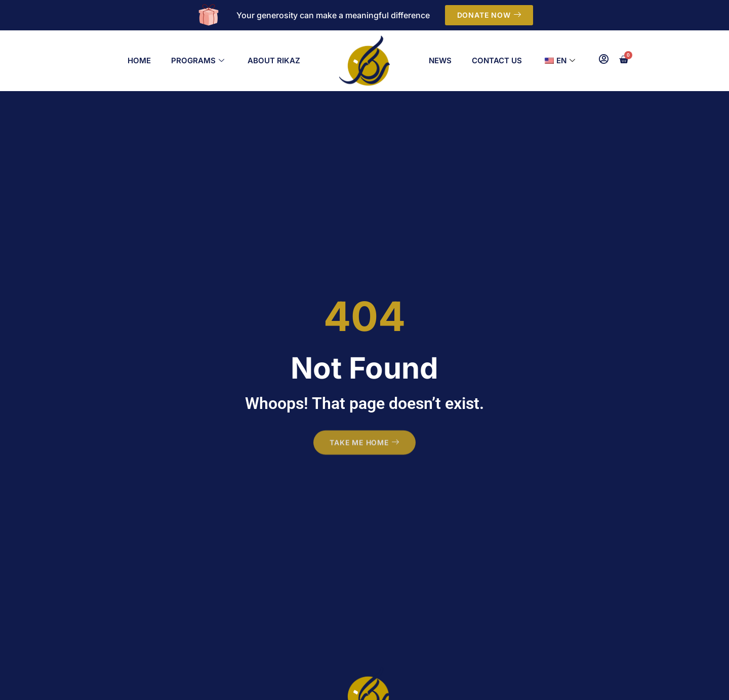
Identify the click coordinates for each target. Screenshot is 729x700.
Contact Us (497, 60)
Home (139, 60)
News (440, 60)
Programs (198, 61)
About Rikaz (274, 60)
